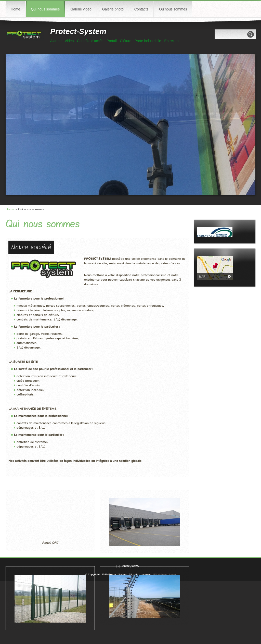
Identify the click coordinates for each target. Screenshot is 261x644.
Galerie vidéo (81, 9)
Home (15, 9)
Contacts (141, 9)
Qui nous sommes (45, 9)
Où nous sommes (173, 9)
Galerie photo (113, 9)
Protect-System (78, 31)
